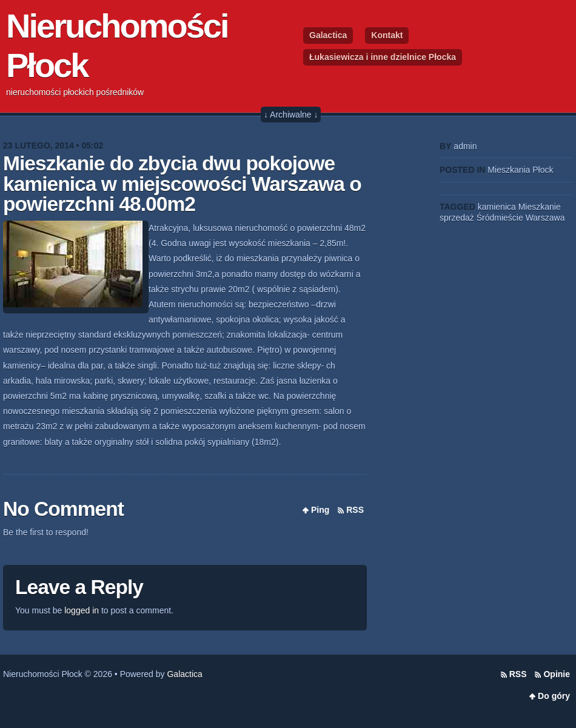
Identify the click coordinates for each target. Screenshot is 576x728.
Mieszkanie (540, 207)
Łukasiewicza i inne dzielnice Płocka (383, 57)
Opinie (557, 674)
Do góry (554, 696)
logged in (82, 610)
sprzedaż (457, 218)
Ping (320, 510)
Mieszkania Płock (520, 170)
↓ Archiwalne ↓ (291, 115)
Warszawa (545, 218)
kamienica (497, 207)
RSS (355, 510)
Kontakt (387, 35)
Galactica (328, 35)
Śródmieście (500, 218)
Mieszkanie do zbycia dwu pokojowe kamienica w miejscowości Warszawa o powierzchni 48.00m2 (182, 184)
